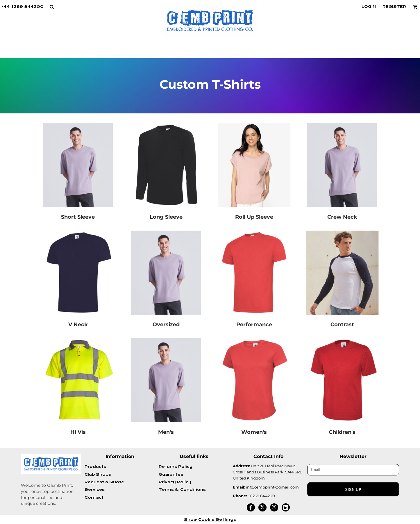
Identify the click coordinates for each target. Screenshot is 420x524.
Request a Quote (104, 482)
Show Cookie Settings (210, 520)
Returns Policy (176, 467)
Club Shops (98, 475)
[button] (52, 7)
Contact (94, 498)
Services (95, 490)
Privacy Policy (175, 482)
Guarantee (171, 475)
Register (394, 7)
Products (95, 467)
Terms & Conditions (182, 490)
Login (369, 7)
